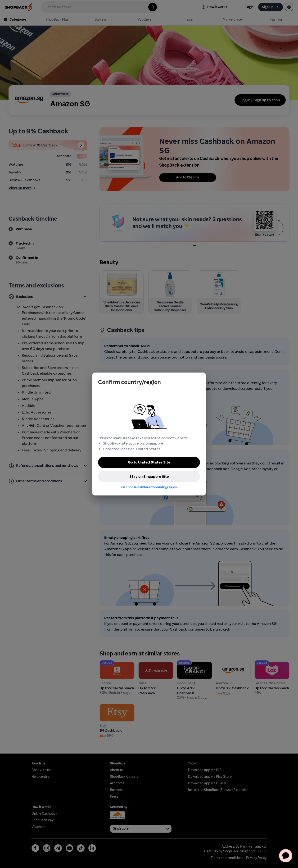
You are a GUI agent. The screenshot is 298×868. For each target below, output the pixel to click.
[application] (286, 856)
